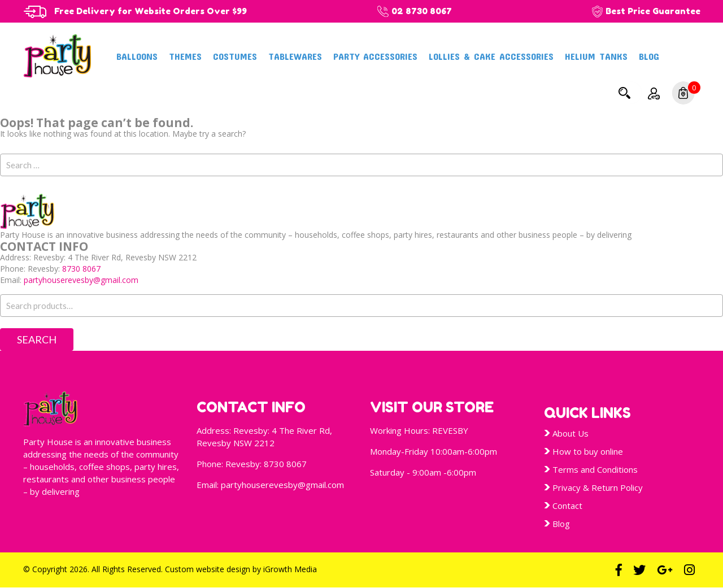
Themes (185, 56)
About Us (570, 433)
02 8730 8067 (422, 11)
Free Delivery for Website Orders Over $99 (151, 11)
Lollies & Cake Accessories (491, 56)
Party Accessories (375, 56)
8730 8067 (81, 269)
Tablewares (295, 56)
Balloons (137, 56)
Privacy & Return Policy (598, 487)
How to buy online (588, 451)
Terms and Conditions (595, 469)
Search (625, 93)
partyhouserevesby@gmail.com (81, 280)
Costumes (235, 56)
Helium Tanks (596, 56)
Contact (567, 506)
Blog (649, 56)
